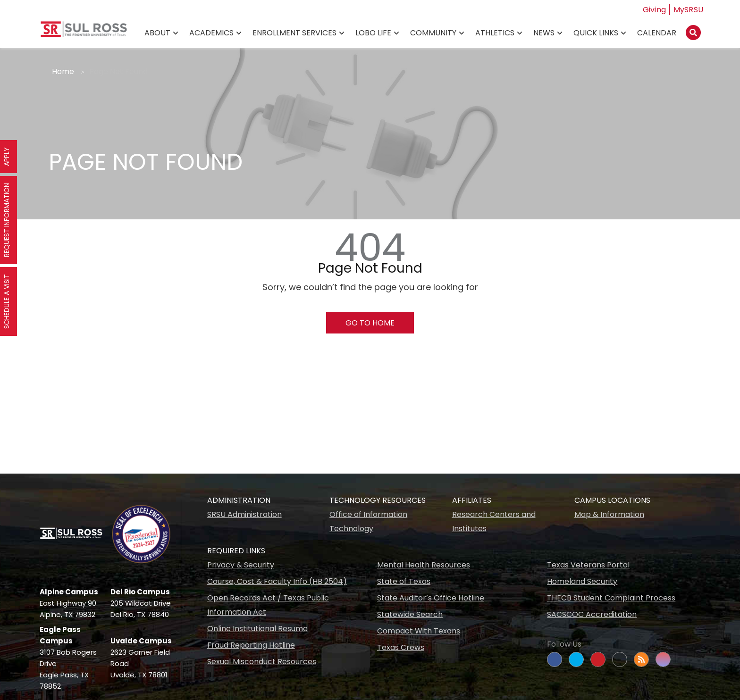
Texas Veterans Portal (588, 565)
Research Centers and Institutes (494, 521)
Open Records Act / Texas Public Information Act (268, 605)
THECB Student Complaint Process (611, 598)
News (544, 33)
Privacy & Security (241, 565)
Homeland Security (582, 581)
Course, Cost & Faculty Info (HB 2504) (277, 581)
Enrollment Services (294, 33)
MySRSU (689, 10)
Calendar (657, 33)
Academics (211, 33)
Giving (655, 10)
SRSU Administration (244, 514)
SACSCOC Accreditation (592, 614)
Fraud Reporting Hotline (251, 645)
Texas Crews (401, 647)
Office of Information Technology (368, 521)
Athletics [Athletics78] (495, 33)
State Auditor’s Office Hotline (431, 598)
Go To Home (370, 323)
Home (63, 71)
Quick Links (596, 33)
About (157, 33)
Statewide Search (410, 614)
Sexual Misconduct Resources (262, 662)
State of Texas (404, 581)
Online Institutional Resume (257, 629)
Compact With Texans (419, 631)
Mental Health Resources (424, 565)
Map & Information (609, 514)
